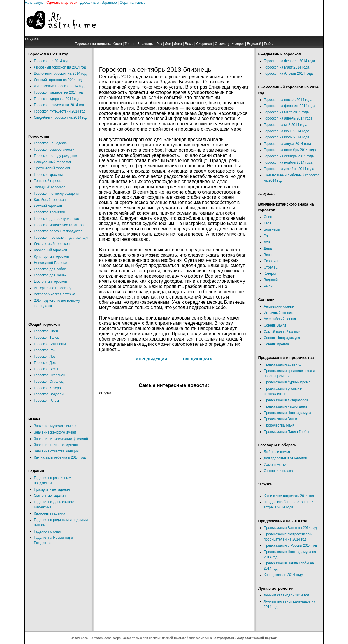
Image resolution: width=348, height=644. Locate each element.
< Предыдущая (151, 359)
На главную (34, 3)
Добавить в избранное (99, 3)
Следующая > (198, 359)
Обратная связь (132, 3)
